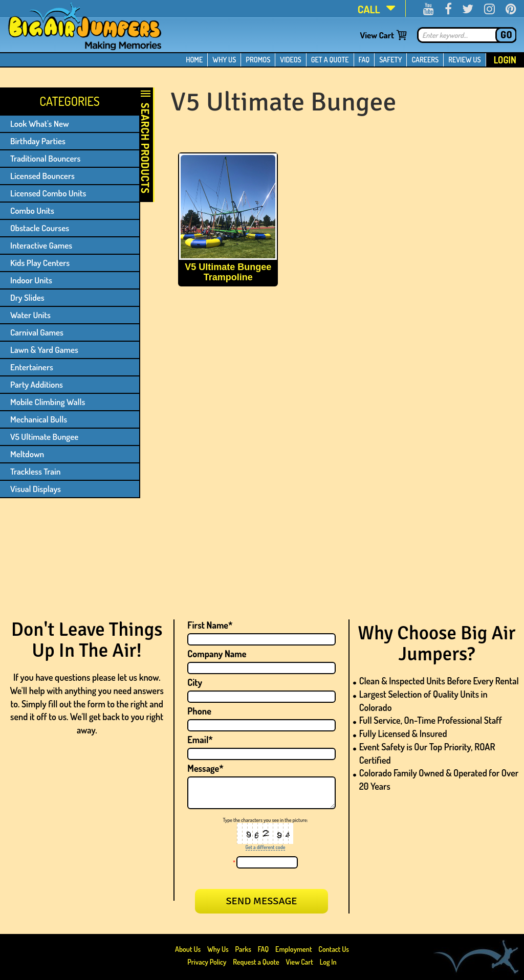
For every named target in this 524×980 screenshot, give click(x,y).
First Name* (210, 625)
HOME (194, 60)
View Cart (377, 35)
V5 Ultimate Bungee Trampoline (228, 272)
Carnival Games (37, 332)
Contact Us (334, 949)
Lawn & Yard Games (44, 350)
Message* (205, 768)
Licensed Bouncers (42, 176)
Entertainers (32, 367)
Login (505, 60)
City (195, 682)
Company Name (217, 654)
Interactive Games (41, 245)
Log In (328, 962)
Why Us (218, 949)
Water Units (30, 315)
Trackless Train (35, 471)
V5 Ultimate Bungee (44, 437)
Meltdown (27, 454)
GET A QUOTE (330, 60)
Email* (200, 740)
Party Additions (37, 384)
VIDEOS (290, 60)
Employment (293, 949)
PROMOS (258, 60)
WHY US (224, 60)
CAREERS (425, 60)
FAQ (364, 60)
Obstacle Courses (40, 228)
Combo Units (32, 210)
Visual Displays (36, 489)
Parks (244, 949)
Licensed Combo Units (48, 193)
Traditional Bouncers (45, 158)
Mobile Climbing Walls (48, 402)
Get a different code (266, 847)
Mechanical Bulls (39, 419)
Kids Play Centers (40, 263)
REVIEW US (464, 60)
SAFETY (390, 60)
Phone (199, 711)
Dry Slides (27, 297)
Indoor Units (31, 280)
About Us (189, 949)
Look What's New (40, 124)
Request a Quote (257, 962)
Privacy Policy (207, 962)
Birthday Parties (38, 141)
